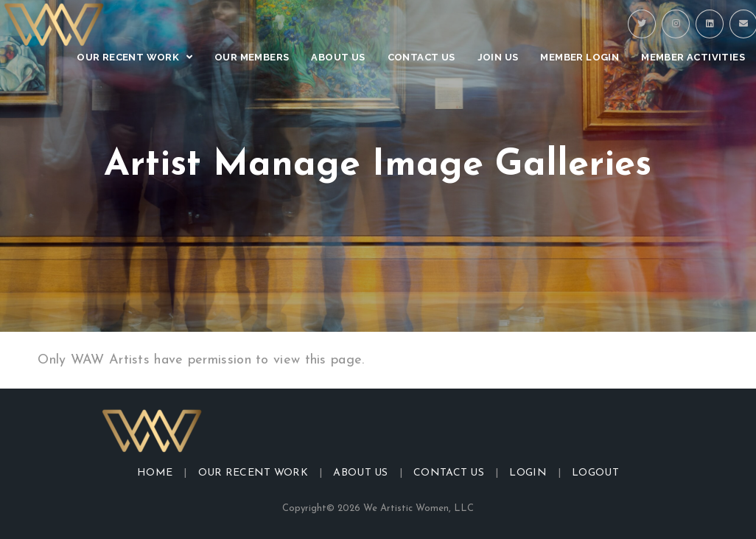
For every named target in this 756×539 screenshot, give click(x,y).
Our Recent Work (253, 473)
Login (528, 473)
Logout (595, 473)
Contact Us (449, 473)
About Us (360, 473)
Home (155, 473)
